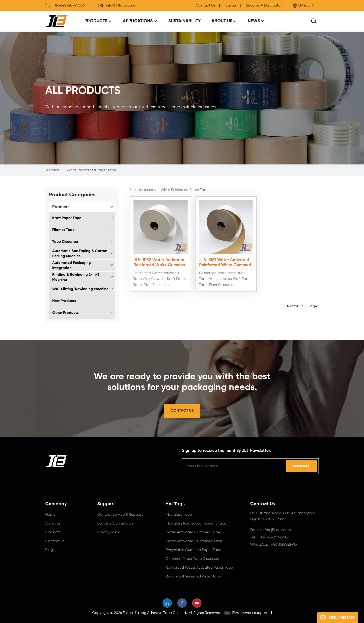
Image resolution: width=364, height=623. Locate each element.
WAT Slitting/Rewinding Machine (80, 289)
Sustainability (185, 21)
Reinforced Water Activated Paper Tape (199, 568)
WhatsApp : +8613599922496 (273, 545)
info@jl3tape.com (116, 6)
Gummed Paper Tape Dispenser (192, 559)
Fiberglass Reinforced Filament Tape (196, 524)
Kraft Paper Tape (67, 218)
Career (231, 6)
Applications (138, 21)
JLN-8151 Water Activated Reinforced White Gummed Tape (224, 262)
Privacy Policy (109, 533)
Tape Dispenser (65, 242)
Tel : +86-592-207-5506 (270, 538)
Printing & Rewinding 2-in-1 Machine (76, 277)
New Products (64, 301)
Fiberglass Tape (179, 515)
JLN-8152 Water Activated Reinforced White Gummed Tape (159, 262)
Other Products (65, 313)
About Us (222, 21)
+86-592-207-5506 (65, 6)
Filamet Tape (63, 230)
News (254, 21)
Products (96, 21)
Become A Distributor (264, 6)
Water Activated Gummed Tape (193, 533)
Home (52, 170)
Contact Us (206, 6)
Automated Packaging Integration (71, 266)
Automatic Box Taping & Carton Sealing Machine (80, 254)
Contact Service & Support (120, 515)
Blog (49, 550)
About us (53, 524)
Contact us (55, 541)
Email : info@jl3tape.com (271, 530)
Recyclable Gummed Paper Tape (193, 550)
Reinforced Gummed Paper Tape (193, 577)
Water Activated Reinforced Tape (194, 541)
